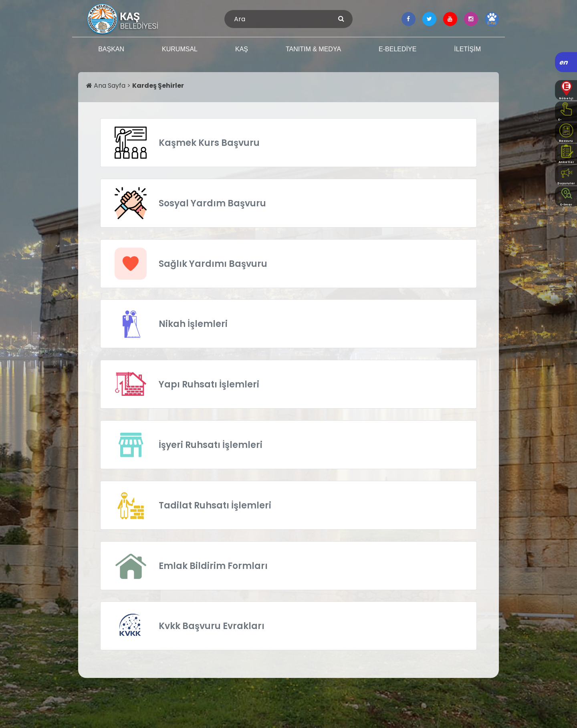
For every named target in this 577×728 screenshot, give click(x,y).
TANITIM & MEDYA (313, 49)
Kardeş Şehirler (158, 86)
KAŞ (242, 49)
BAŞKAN (111, 49)
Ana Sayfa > (109, 86)
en (564, 62)
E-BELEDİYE (397, 49)
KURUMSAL (180, 49)
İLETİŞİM (467, 49)
